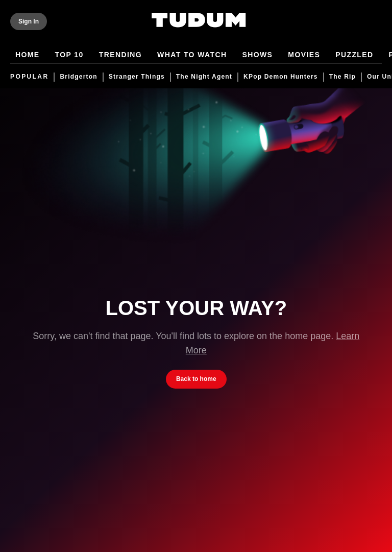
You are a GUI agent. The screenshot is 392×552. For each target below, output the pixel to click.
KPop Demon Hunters (281, 77)
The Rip (342, 77)
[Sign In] (29, 21)
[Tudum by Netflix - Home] (199, 27)
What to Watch (192, 55)
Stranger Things (137, 77)
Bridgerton (78, 77)
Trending (120, 55)
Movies (304, 55)
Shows (257, 55)
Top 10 (69, 55)
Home (28, 55)
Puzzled (354, 55)
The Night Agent (204, 77)
